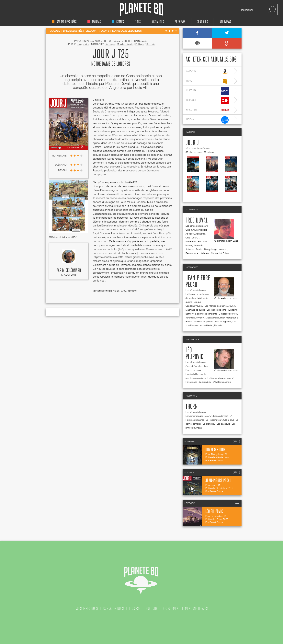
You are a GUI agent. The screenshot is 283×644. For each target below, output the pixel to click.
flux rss (135, 608)
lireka (207, 120)
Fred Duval (197, 221)
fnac (207, 81)
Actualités (158, 22)
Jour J (192, 143)
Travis (199, 249)
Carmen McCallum (220, 253)
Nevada (223, 249)
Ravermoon (191, 382)
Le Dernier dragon (216, 378)
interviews (225, 22)
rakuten (207, 110)
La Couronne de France (197, 294)
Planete (142, 10)
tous (138, 22)
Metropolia (202, 230)
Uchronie (150, 44)
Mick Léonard (72, 270)
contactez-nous (114, 608)
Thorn (192, 407)
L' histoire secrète (228, 314)
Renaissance (192, 253)
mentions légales (196, 608)
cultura (207, 91)
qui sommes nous (87, 608)
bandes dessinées (64, 22)
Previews (180, 22)
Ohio (188, 238)
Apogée (190, 234)
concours (202, 22)
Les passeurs (223, 424)
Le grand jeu (205, 382)
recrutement (171, 608)
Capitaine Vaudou (194, 306)
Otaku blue (229, 420)
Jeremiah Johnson (195, 318)
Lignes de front (221, 416)
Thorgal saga (210, 249)
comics (118, 22)
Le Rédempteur (214, 420)
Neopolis (143, 41)
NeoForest (191, 241)
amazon (207, 72)
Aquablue (200, 234)
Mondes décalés (125, 44)
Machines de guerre (195, 310)
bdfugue (207, 101)
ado (79, 44)
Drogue (198, 302)
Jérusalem (191, 298)
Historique (110, 44)
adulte (86, 44)
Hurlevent (205, 253)
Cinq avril (190, 230)
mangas (94, 22)
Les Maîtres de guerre (216, 306)
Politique (140, 44)
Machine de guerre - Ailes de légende (212, 322)
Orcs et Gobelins (194, 366)
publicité (152, 608)
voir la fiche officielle (103, 291)
